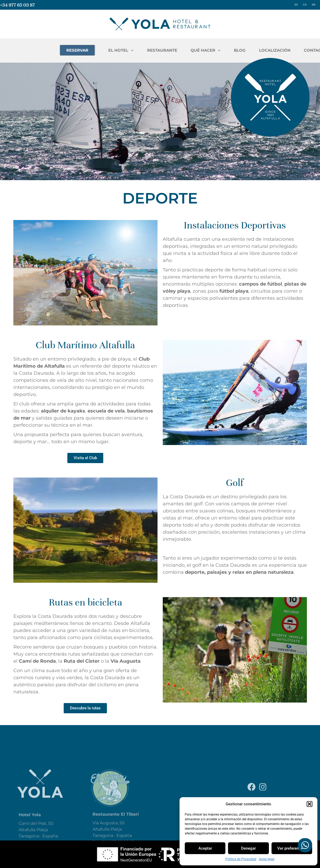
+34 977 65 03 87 (17, 5)
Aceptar (205, 848)
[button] (310, 804)
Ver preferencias (292, 848)
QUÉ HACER (267, 50)
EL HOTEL (183, 50)
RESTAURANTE (224, 50)
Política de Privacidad (241, 859)
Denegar (248, 848)
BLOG (302, 50)
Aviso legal (267, 859)
